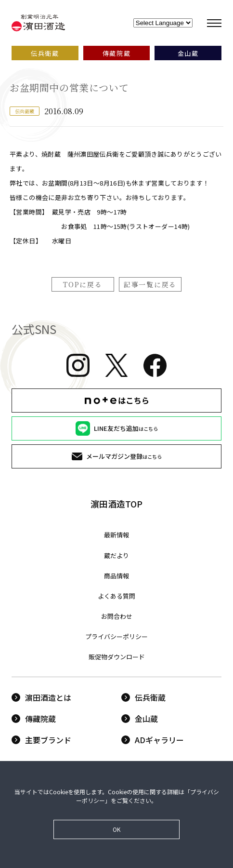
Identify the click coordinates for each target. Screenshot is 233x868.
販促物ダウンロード (117, 657)
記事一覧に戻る (150, 284)
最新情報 (116, 535)
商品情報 (116, 576)
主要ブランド (41, 740)
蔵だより (116, 555)
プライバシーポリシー (116, 636)
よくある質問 (116, 596)
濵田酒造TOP (116, 504)
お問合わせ (117, 616)
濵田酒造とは (41, 697)
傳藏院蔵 (34, 719)
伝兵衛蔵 (143, 697)
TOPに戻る (83, 284)
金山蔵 (140, 719)
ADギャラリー (153, 740)
